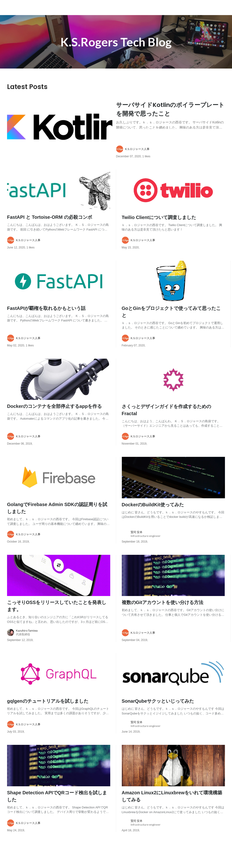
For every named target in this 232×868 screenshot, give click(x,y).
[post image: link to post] (60, 133)
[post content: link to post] (171, 114)
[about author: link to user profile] (173, 156)
